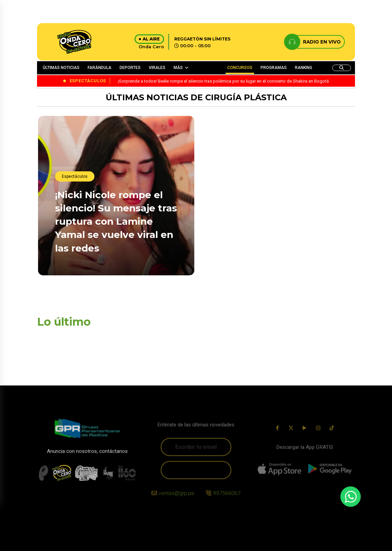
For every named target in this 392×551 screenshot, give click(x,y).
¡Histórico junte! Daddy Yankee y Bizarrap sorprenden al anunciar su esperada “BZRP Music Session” (268, 178)
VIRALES (157, 68)
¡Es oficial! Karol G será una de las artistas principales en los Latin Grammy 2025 (265, 262)
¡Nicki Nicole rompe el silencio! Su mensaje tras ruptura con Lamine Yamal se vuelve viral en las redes (116, 222)
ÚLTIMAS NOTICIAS (61, 68)
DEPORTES (130, 68)
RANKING (304, 68)
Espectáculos (75, 177)
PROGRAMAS (274, 68)
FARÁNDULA (100, 68)
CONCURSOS (240, 68)
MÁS (178, 68)
